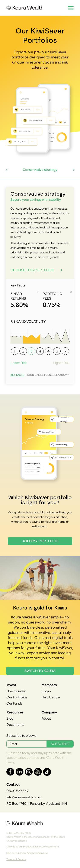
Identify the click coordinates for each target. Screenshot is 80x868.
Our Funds (14, 703)
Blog (10, 718)
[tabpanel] (40, 285)
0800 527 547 (17, 791)
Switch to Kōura (40, 671)
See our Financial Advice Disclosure (27, 853)
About (46, 718)
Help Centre (51, 697)
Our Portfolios (17, 697)
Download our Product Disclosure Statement (33, 847)
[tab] (17, 375)
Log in (46, 691)
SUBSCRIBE (60, 744)
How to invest (16, 691)
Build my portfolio (40, 541)
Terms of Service (16, 859)
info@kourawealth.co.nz (24, 797)
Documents (15, 725)
